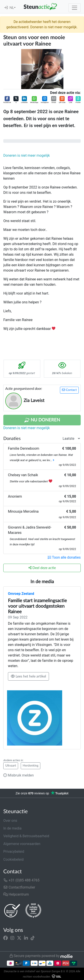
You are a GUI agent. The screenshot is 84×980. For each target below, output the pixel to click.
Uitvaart (11, 766)
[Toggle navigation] (75, 8)
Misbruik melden (19, 775)
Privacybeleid (14, 852)
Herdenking (31, 766)
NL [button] (12, 8)
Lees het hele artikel (28, 676)
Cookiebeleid (13, 859)
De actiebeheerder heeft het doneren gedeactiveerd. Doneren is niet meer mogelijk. (42, 24)
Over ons (10, 821)
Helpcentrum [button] (16, 894)
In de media (12, 828)
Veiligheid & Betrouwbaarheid (26, 836)
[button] (7, 100)
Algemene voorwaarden (22, 844)
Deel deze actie (42, 568)
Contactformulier (19, 887)
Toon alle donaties (64, 557)
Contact (69, 390)
